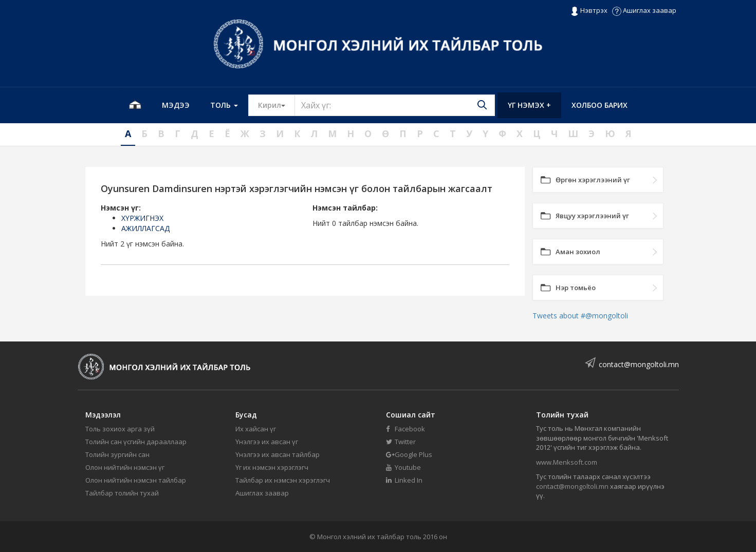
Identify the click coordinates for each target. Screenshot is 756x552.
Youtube (403, 467)
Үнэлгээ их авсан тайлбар (278, 454)
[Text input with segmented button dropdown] (395, 105)
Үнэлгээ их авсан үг (267, 442)
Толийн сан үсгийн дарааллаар (136, 442)
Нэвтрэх (589, 11)
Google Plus (409, 454)
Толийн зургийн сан (117, 454)
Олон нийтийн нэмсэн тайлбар (136, 480)
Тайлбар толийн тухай (122, 493)
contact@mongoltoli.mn (639, 364)
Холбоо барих (600, 105)
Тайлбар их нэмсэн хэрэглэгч (283, 480)
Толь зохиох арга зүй (120, 429)
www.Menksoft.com (567, 462)
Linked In (404, 480)
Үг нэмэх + (529, 105)
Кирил (276, 105)
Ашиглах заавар (644, 10)
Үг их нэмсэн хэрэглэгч (272, 467)
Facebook (405, 429)
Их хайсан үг (256, 429)
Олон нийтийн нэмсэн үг (125, 467)
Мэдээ (176, 105)
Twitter (401, 442)
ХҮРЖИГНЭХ (142, 218)
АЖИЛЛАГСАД (145, 228)
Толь (224, 105)
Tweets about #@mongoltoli (580, 316)
